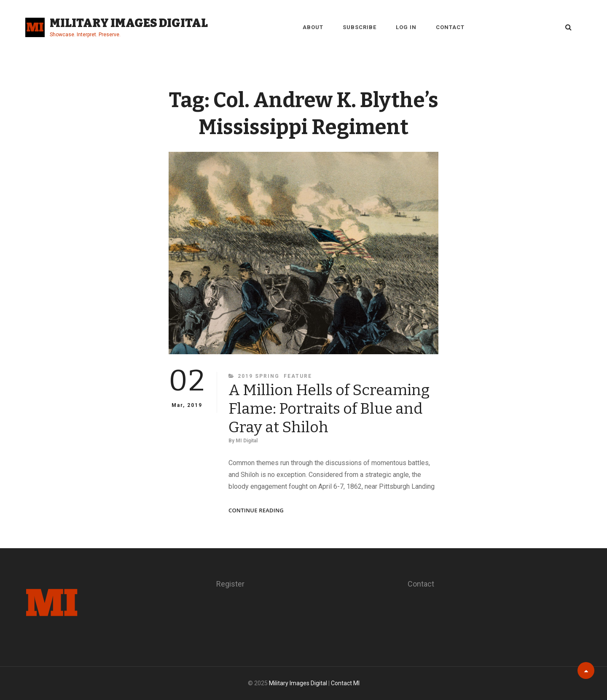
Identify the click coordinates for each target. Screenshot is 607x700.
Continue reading (256, 510)
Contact (450, 27)
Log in (406, 27)
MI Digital (247, 441)
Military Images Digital (129, 23)
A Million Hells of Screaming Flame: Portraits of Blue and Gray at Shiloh (329, 409)
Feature (298, 376)
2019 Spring (259, 376)
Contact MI (345, 683)
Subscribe (360, 27)
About (313, 27)
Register (230, 584)
